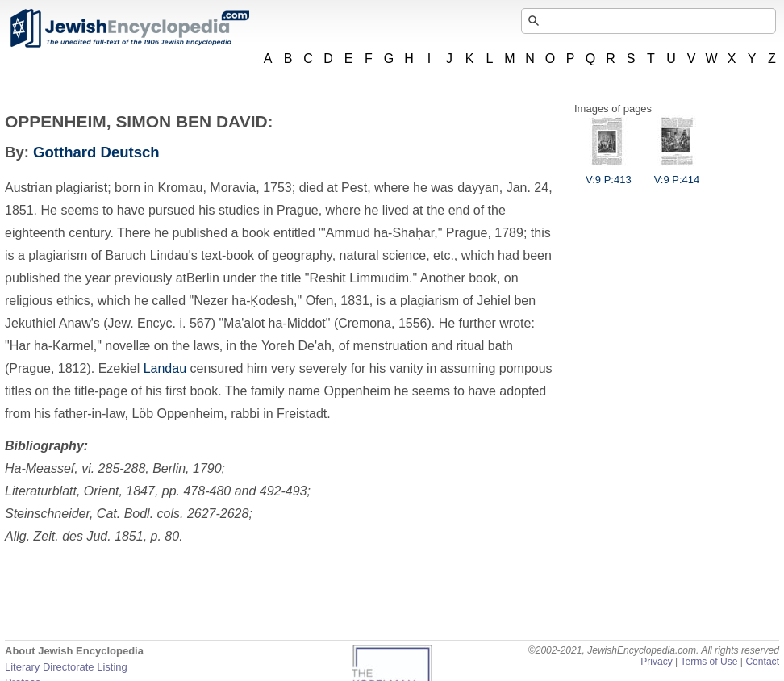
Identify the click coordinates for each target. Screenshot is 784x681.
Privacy (657, 662)
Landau (165, 368)
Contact (762, 662)
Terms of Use (709, 662)
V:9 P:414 (677, 173)
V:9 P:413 (609, 173)
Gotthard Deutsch (96, 152)
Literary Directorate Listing (66, 667)
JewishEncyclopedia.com (129, 28)
